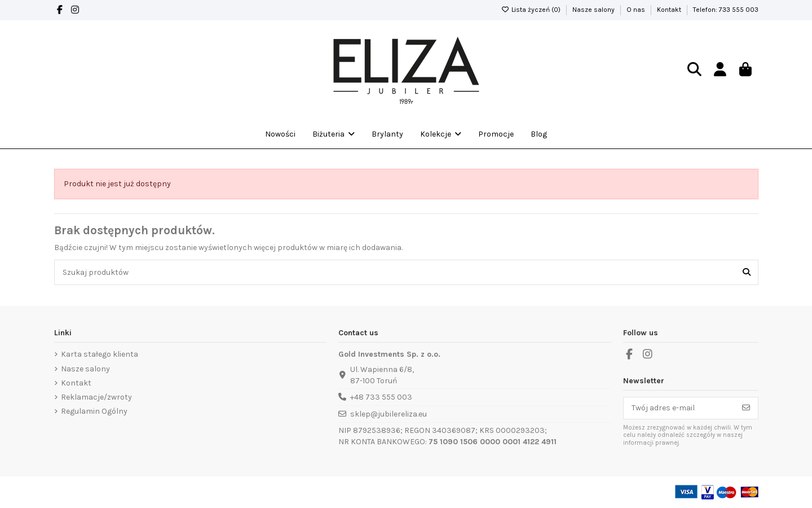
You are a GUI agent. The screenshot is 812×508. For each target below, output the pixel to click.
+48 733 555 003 (381, 397)
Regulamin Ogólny (94, 411)
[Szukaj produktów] (747, 272)
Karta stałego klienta (100, 354)
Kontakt (670, 10)
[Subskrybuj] (746, 408)
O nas (637, 10)
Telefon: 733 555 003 (726, 10)
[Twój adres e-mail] (679, 408)
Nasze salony (594, 10)
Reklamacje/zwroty (96, 397)
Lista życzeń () (532, 10)
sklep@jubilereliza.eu (389, 414)
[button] (441, 134)
